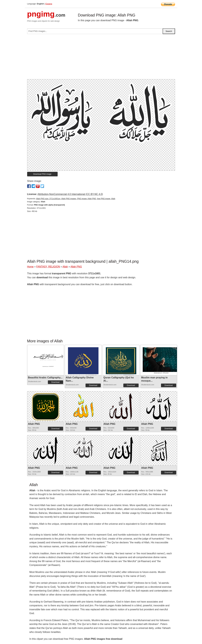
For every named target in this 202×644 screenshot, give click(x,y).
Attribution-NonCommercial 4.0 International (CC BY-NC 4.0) (70, 194)
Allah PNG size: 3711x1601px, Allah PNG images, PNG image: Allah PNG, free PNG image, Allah (76, 199)
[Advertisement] (101, 58)
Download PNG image (42, 174)
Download (55, 382)
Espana (49, 4)
